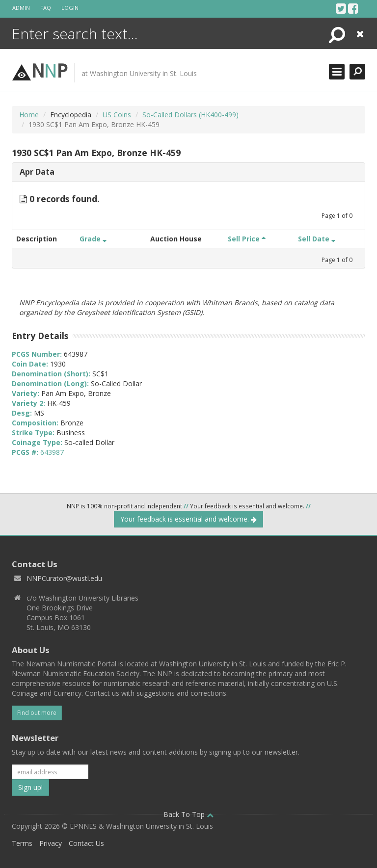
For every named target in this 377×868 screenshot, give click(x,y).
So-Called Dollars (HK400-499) (190, 115)
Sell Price (247, 239)
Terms (22, 843)
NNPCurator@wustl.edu (64, 578)
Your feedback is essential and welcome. (188, 519)
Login (70, 8)
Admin (21, 8)
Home (29, 115)
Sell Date (317, 239)
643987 (52, 452)
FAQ (46, 8)
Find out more (37, 713)
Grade (93, 239)
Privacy (51, 843)
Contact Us (86, 843)
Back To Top (188, 814)
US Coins (117, 115)
